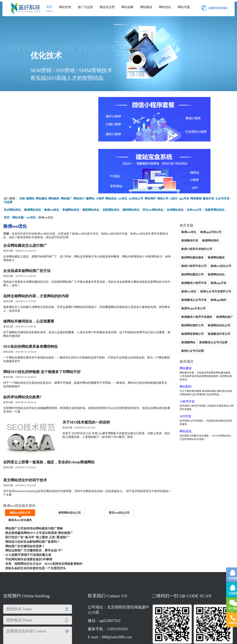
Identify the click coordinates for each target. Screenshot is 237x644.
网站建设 (146, 7)
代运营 (8, 149)
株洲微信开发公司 (181, 272)
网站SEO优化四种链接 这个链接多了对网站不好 (42, 325)
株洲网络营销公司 (208, 263)
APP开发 (174, 342)
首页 (49, 7)
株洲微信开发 (223, 178)
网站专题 (184, 7)
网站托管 (65, 7)
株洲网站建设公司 (181, 212)
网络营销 (196, 145)
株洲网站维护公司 (202, 255)
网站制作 (54, 145)
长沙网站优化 (12, 156)
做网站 (30, 145)
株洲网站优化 (33, 156)
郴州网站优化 (132, 156)
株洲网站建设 (205, 195)
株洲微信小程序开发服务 (214, 246)
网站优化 (165, 7)
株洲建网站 (204, 272)
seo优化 (123, 145)
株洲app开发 (208, 221)
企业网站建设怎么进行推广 (25, 192)
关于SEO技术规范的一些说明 (92, 379)
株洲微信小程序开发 (182, 221)
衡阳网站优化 (91, 156)
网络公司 (163, 145)
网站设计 (79, 145)
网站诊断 (127, 7)
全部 (22, 145)
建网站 (90, 145)
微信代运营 (107, 7)
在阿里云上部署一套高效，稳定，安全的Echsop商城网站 (49, 422)
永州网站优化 (176, 156)
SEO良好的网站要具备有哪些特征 (31, 299)
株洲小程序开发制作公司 (207, 187)
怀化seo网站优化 (154, 156)
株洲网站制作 (178, 187)
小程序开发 (176, 327)
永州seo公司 (195, 156)
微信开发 (209, 145)
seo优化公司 (136, 145)
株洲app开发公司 (200, 178)
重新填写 (54, 581)
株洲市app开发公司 (182, 246)
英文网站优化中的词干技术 (25, 442)
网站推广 (67, 145)
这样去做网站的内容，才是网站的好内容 (36, 245)
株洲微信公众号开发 (182, 238)
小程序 (100, 145)
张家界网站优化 (216, 156)
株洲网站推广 (178, 255)
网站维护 (150, 145)
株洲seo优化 (52, 156)
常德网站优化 (71, 156)
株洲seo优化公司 (210, 204)
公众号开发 (223, 145)
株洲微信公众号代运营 (184, 280)
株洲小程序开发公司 (182, 204)
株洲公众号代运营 (214, 280)
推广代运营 (85, 7)
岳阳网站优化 (111, 156)
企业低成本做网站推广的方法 (27, 219)
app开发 (184, 145)
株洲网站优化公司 (181, 263)
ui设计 (174, 145)
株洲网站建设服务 (181, 195)
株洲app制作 (208, 238)
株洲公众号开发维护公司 (205, 229)
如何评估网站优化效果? (22, 352)
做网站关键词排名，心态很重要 (29, 272)
